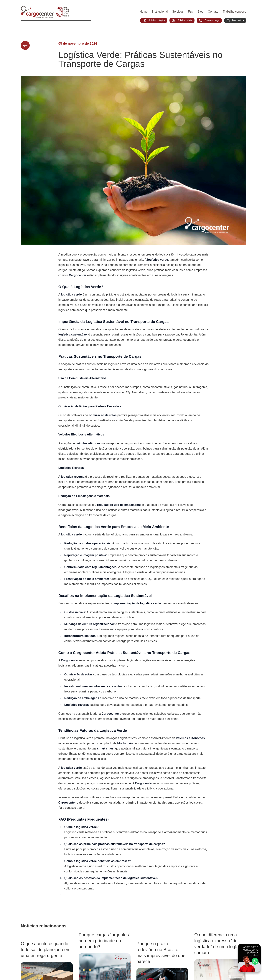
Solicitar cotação (154, 20)
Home (144, 12)
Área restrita (235, 20)
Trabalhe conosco (234, 12)
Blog (200, 12)
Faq (191, 12)
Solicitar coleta (182, 20)
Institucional (160, 12)
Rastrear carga (209, 20)
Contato (213, 12)
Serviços (178, 12)
